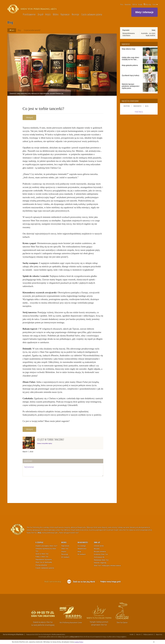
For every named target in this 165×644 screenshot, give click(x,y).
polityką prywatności (75, 637)
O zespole (39, 542)
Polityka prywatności (148, 634)
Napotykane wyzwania (44, 559)
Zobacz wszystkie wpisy (45, 443)
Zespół (40, 14)
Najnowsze (65, 14)
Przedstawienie (29, 14)
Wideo (56, 14)
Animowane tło (99, 557)
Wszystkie (127, 106)
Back (11, 30)
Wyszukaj (147, 4)
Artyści (48, 14)
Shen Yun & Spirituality (44, 562)
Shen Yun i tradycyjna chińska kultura (107, 566)
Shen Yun (65, 549)
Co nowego (82, 546)
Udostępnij (29, 117)
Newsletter (128, 4)
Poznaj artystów (41, 565)
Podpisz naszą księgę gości (111, 581)
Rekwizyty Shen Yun (101, 560)
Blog (19, 30)
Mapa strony (159, 634)
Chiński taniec (99, 546)
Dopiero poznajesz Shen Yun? (46, 546)
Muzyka (97, 549)
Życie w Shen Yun (42, 554)
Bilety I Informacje (144, 12)
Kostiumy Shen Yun (101, 554)
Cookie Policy (79, 642)
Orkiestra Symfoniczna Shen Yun (46, 550)
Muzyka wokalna (100, 551)
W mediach (65, 557)
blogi (79, 551)
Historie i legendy (100, 563)
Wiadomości (137, 106)
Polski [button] (155, 4)
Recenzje (75, 14)
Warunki (138, 634)
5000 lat (134, 4)
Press (122, 4)
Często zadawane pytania (92, 14)
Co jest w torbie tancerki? (32, 30)
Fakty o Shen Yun (42, 557)
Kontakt (140, 4)
